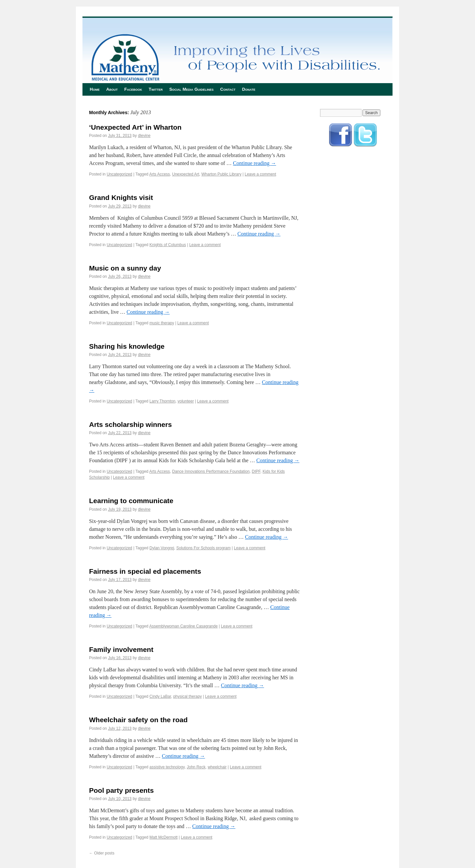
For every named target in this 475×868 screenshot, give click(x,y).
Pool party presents (121, 790)
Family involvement (121, 649)
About (112, 89)
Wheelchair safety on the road (138, 720)
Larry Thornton (162, 401)
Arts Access (159, 174)
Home (95, 89)
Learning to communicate (131, 501)
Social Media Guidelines (191, 89)
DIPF (256, 471)
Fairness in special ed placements (145, 571)
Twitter (156, 89)
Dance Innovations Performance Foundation (211, 471)
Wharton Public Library (222, 174)
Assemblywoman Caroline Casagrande (183, 626)
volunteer (186, 401)
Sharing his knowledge (127, 346)
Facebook (133, 89)
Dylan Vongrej (162, 548)
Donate (249, 89)
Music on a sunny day (125, 268)
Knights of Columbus (168, 245)
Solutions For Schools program (203, 548)
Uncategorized (119, 174)
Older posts (102, 853)
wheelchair (217, 767)
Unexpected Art (186, 174)
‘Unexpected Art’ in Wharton (135, 127)
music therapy (162, 323)
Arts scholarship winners (130, 424)
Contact (228, 89)
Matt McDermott (163, 837)
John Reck (196, 767)
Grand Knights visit (121, 197)
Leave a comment (260, 174)
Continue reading (254, 163)
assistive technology (167, 767)
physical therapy (188, 696)
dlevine (144, 136)
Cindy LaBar (160, 696)
